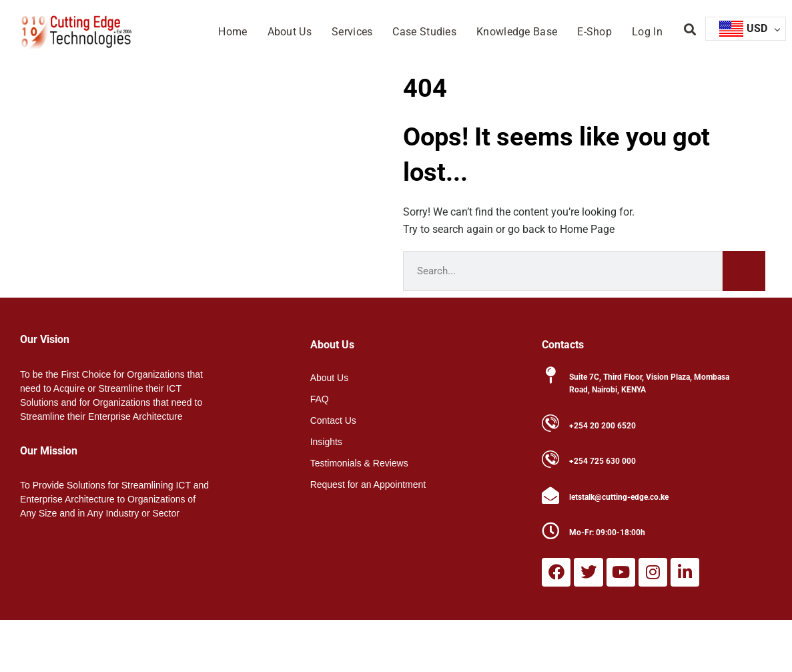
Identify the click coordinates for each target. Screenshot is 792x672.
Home (233, 32)
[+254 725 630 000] (550, 459)
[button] (690, 30)
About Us (290, 32)
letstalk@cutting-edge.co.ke (619, 497)
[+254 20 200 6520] (550, 423)
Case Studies (424, 32)
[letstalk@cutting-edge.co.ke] (550, 495)
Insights (326, 442)
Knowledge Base (517, 32)
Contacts (563, 345)
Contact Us (333, 420)
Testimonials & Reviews (359, 463)
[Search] (744, 271)
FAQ (320, 399)
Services (352, 32)
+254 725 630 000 (603, 461)
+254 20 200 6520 (603, 426)
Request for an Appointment (368, 484)
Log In (647, 32)
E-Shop (595, 32)
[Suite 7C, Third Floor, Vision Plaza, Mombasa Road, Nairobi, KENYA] (550, 375)
